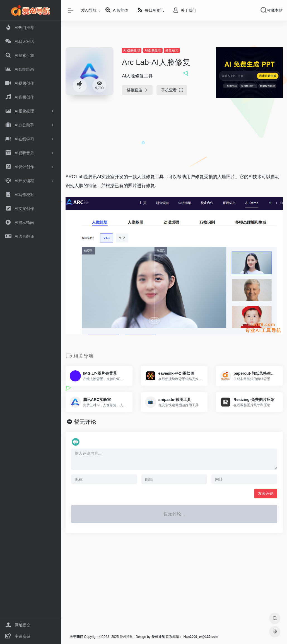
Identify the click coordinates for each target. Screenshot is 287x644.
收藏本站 (275, 10)
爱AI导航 (89, 10)
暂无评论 (85, 422)
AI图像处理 (132, 50)
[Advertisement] (173, 139)
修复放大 (172, 50)
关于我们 (76, 637)
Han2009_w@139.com (201, 637)
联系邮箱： (167, 637)
